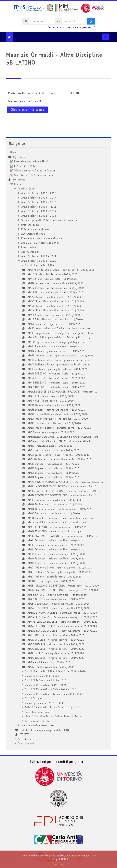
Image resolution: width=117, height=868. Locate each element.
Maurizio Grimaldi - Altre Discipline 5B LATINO (44, 93)
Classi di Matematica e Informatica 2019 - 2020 (54, 694)
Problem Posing (30, 225)
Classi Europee (33, 698)
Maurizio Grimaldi (30, 101)
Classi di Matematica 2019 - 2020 (45, 685)
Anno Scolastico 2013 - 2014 (39, 211)
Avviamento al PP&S (33, 234)
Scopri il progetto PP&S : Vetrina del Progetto (49, 220)
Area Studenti (26, 743)
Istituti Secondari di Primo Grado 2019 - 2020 (53, 707)
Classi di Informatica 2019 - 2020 (45, 680)
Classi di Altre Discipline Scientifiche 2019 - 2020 (55, 671)
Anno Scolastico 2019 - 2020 (39, 261)
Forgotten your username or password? (71, 27)
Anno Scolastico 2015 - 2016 (39, 202)
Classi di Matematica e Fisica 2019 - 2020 (50, 689)
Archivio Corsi (26, 189)
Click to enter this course (27, 110)
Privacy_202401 (58, 859)
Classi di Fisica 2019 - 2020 (42, 676)
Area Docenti (26, 739)
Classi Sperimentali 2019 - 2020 (44, 703)
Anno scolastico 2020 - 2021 (39, 725)
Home (13, 152)
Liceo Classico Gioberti (39, 712)
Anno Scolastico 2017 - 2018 (39, 193)
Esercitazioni (29, 247)
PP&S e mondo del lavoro (36, 229)
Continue (58, 864)
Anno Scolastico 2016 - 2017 (39, 198)
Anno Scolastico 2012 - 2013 (39, 216)
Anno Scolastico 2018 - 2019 (39, 256)
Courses (19, 184)
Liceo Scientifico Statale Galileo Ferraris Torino (54, 716)
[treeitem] (59, 448)
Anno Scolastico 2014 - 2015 (39, 207)
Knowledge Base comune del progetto (44, 238)
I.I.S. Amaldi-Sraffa (37, 721)
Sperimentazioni (31, 252)
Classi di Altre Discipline (40, 265)
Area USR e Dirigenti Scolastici (40, 243)
